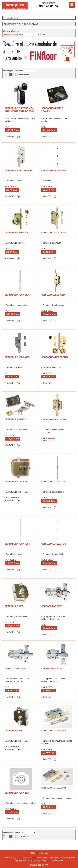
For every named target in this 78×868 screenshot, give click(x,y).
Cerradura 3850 (14, 606)
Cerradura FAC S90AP (54, 419)
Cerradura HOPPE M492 (55, 357)
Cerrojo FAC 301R (52, 668)
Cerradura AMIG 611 (16, 233)
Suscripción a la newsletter (51, 860)
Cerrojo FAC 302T (15, 668)
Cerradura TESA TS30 (54, 482)
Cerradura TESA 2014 (54, 731)
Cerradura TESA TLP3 (54, 544)
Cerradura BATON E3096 (19, 170)
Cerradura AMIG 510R (54, 233)
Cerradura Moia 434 (16, 482)
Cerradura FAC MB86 (53, 295)
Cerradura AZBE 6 (15, 419)
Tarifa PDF (10, 137)
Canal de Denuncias (30, 860)
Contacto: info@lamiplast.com (15, 858)
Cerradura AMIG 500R (17, 357)
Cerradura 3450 (14, 731)
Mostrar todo (24, 75)
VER (43, 34)
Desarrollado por (39, 865)
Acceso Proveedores (38, 858)
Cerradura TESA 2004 (17, 793)
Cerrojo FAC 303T (51, 606)
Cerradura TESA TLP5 (17, 544)
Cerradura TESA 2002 (54, 788)
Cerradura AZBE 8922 (54, 170)
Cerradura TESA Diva (17, 295)
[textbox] (20, 18)
